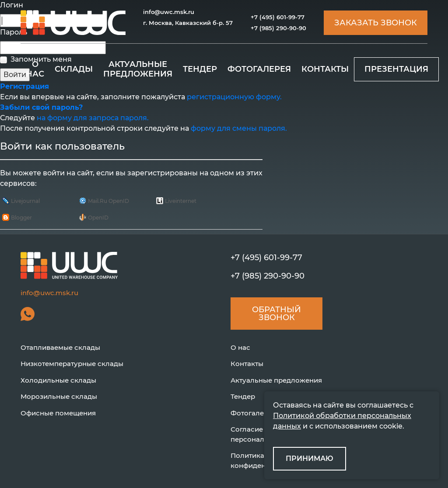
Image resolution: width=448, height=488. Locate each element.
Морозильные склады (59, 396)
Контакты (247, 364)
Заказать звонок (376, 23)
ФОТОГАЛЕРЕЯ (259, 69)
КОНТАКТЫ (325, 69)
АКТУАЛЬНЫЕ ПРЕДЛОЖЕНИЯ (138, 69)
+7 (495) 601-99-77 (278, 17)
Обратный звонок (276, 314)
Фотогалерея (253, 413)
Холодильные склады (58, 380)
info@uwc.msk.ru (169, 12)
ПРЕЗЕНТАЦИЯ (396, 69)
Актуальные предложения (276, 380)
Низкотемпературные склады (72, 364)
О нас (240, 347)
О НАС (35, 69)
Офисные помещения (58, 413)
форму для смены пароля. (239, 128)
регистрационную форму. (234, 97)
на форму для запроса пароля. (93, 118)
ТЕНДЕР (200, 69)
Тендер (243, 396)
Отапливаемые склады (60, 347)
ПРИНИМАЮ (310, 458)
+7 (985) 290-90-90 (278, 28)
